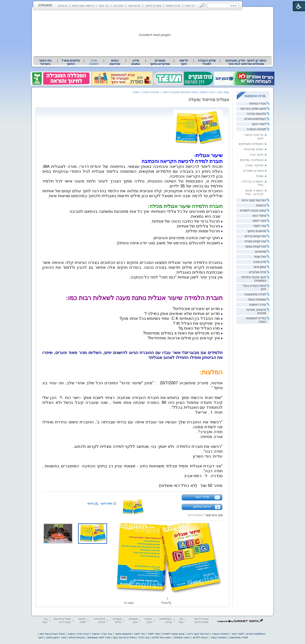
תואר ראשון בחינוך (56, 637)
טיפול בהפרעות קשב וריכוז (62, 620)
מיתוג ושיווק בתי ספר (253, 109)
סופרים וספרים (253, 171)
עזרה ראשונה (258, 305)
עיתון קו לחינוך (153, 6)
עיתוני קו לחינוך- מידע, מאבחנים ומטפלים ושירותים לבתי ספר (246, 62)
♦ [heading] (222, 212)
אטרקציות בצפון (256, 247)
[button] (202, 5)
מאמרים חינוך (133, 620)
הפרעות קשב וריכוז (254, 200)
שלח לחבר (106, 504)
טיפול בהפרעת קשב (124, 637)
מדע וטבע (260, 262)
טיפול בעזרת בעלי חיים (52, 634)
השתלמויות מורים (255, 119)
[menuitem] (246, 62)
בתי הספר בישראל (45, 62)
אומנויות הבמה (257, 300)
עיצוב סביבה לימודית (253, 211)
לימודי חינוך (259, 124)
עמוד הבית (223, 92)
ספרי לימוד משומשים (99, 637)
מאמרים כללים (117, 620)
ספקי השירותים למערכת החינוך (180, 92)
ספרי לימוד (259, 221)
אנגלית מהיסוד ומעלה (209, 100)
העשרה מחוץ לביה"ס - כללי (254, 192)
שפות (260, 176)
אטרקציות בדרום (255, 236)
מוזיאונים (261, 252)
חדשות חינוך (184, 62)
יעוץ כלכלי (144, 637)
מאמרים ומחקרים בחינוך (160, 62)
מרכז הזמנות (173, 6)
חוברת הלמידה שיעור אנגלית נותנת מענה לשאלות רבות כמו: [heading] (144, 298)
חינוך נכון (118, 6)
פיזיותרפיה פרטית (99, 620)
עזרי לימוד (260, 226)
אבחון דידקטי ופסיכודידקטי (201, 620)
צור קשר (104, 6)
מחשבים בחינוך (257, 231)
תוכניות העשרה (256, 129)
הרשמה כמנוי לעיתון (83, 6)
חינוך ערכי (256, 155)
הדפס (91, 504)
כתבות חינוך (148, 620)
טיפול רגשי (259, 216)
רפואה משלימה (182, 637)
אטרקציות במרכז (255, 241)
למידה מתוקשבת (255, 294)
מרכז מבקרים (258, 272)
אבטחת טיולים (77, 637)
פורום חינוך (134, 6)
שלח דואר (202, 497)
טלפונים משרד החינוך (71, 62)
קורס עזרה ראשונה (78, 634)
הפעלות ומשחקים (251, 144)
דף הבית (190, 6)
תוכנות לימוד (82, 620)
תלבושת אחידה (256, 114)
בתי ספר (181, 620)
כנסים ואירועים (115, 62)
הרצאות (261, 205)
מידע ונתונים (136, 62)
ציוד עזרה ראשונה (102, 634)
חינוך (41, 637)
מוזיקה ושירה (254, 165)
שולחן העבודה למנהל (207, 62)
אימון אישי (260, 267)
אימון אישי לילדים (161, 637)
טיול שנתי (260, 257)
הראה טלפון (202, 507)
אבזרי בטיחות (258, 104)
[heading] (185, 206)
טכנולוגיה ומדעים (252, 160)
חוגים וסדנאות (254, 149)
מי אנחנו (62, 6)
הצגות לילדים (200, 637)
